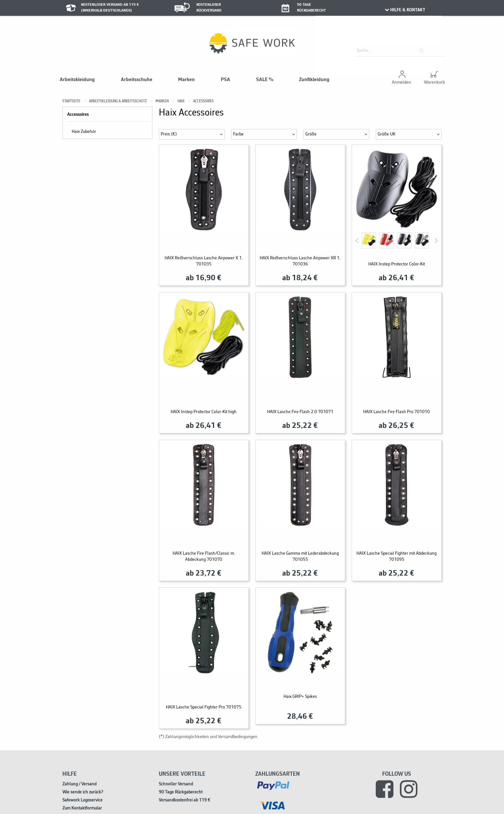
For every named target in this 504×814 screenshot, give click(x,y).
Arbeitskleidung (77, 80)
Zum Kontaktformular (82, 808)
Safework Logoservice (82, 800)
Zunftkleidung (314, 80)
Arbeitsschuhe (137, 80)
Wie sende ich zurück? (83, 792)
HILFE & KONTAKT (405, 10)
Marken (186, 80)
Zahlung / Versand (79, 784)
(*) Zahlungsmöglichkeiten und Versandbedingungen (208, 737)
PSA (225, 80)
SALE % (265, 80)
